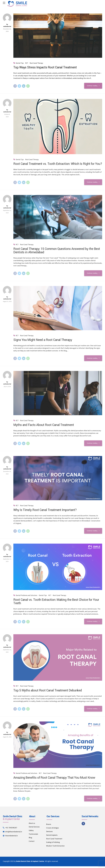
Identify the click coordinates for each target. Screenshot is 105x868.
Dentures (49, 831)
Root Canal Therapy (36, 63)
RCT (27, 63)
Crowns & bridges (52, 828)
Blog (30, 838)
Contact (32, 841)
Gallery (31, 830)
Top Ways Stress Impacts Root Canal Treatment (45, 67)
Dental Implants (52, 835)
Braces (49, 824)
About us (32, 823)
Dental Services (34, 827)
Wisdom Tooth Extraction (55, 846)
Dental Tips (20, 63)
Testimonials (33, 834)
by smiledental (7, 25)
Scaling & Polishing (53, 842)
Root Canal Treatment (54, 839)
